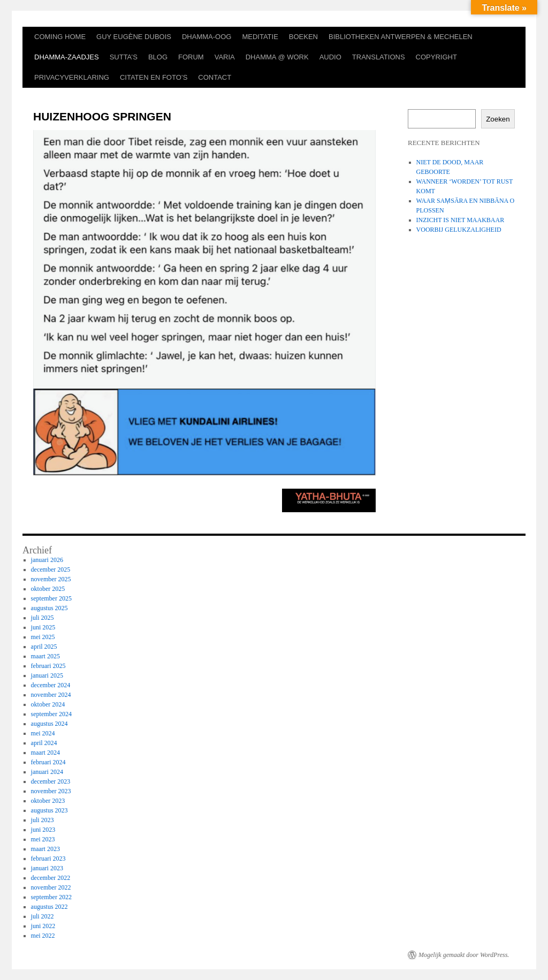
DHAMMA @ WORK (277, 57)
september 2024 (51, 714)
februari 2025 (48, 666)
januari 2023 (47, 868)
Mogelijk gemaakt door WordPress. (464, 955)
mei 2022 (43, 936)
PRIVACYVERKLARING (72, 77)
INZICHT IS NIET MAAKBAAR (461, 220)
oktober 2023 (48, 801)
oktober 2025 (48, 589)
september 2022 (51, 897)
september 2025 (51, 598)
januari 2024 (47, 772)
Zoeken (498, 119)
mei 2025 (43, 637)
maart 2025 (45, 656)
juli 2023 (43, 820)
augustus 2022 (50, 907)
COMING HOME (60, 37)
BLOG (158, 57)
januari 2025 (47, 675)
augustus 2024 (50, 724)
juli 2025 (43, 618)
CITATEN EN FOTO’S (154, 77)
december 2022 (51, 878)
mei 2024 (43, 733)
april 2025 (44, 647)
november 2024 (51, 695)
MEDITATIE (260, 37)
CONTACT (215, 77)
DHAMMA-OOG (207, 37)
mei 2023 (43, 839)
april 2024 (44, 743)
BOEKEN (303, 37)
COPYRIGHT (436, 57)
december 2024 (51, 685)
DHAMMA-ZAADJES (67, 57)
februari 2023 (48, 859)
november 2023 (51, 791)
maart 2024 (45, 753)
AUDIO (330, 57)
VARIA (225, 57)
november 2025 (51, 579)
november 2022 (51, 887)
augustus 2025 (50, 608)
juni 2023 (43, 830)
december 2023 (51, 781)
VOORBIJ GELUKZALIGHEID (459, 230)
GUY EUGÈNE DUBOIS (134, 37)
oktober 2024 (48, 704)
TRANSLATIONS (379, 57)
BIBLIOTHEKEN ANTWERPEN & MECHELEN (401, 37)
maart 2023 (45, 849)
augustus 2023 (50, 810)
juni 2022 (43, 926)
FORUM (191, 57)
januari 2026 (47, 560)
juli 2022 (43, 916)
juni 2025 (43, 627)
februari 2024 (48, 762)
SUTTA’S (124, 57)
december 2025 (51, 569)
